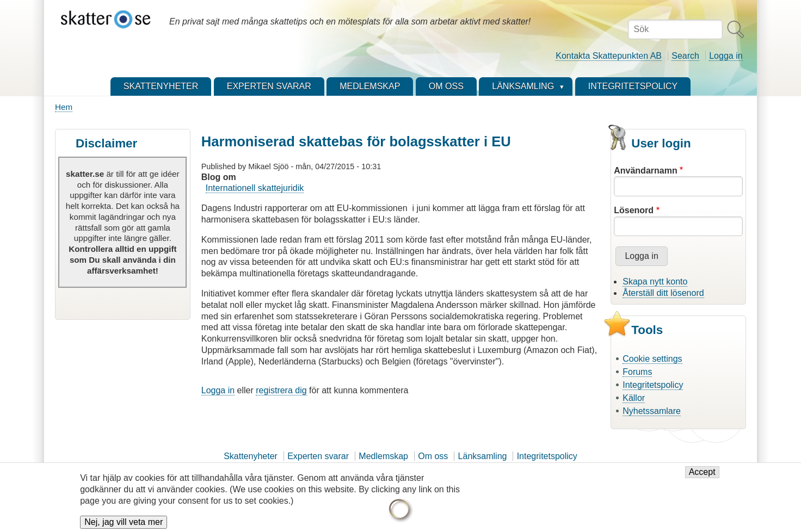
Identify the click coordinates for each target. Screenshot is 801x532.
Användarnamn (645, 171)
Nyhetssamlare (652, 411)
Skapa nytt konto (655, 282)
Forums (637, 372)
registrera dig (281, 390)
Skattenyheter (251, 456)
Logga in (726, 56)
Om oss (433, 456)
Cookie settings (652, 359)
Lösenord (634, 210)
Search (685, 56)
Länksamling (483, 456)
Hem (64, 107)
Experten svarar (318, 456)
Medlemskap (383, 456)
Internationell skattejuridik (255, 188)
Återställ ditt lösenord (663, 293)
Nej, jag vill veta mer (124, 523)
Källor (634, 398)
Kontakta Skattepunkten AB (609, 56)
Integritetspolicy (653, 385)
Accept (702, 473)
